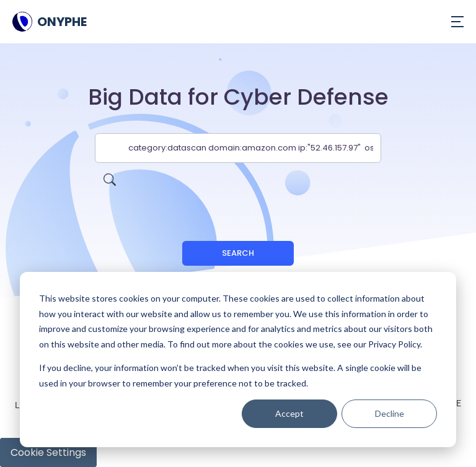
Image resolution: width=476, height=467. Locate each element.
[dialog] (238, 360)
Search (238, 253)
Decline (390, 413)
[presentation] (238, 187)
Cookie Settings (48, 452)
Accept (289, 413)
